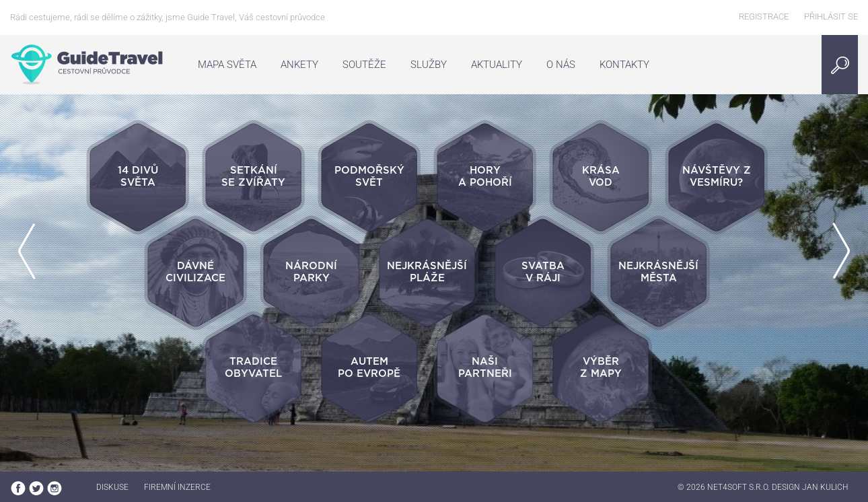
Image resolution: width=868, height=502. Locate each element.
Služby (429, 65)
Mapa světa (227, 65)
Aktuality (497, 65)
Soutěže (364, 65)
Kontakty (624, 65)
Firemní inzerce (177, 487)
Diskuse (112, 487)
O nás (561, 65)
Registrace (764, 16)
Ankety (299, 65)
